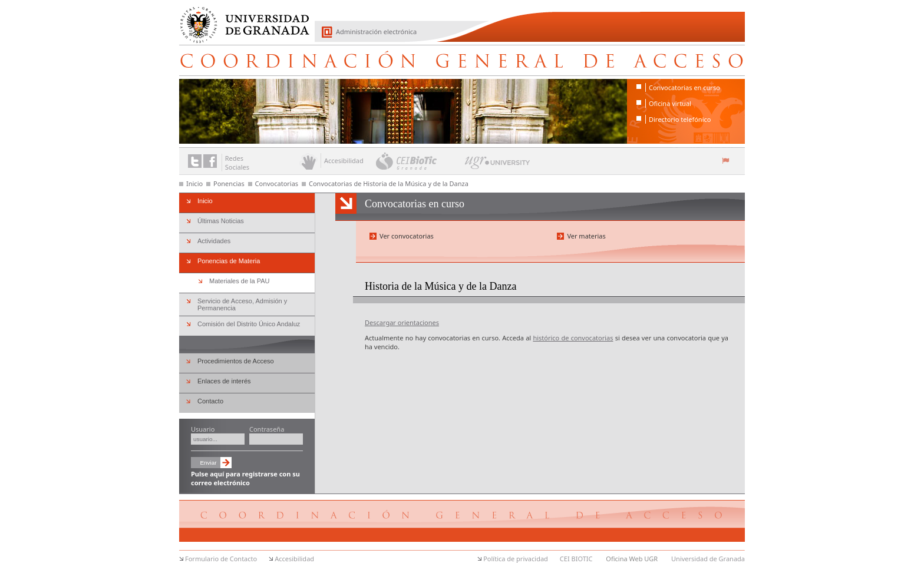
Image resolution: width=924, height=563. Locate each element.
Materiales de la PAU (240, 281)
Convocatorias (277, 183)
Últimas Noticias (221, 221)
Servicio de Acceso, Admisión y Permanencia (242, 304)
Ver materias (586, 236)
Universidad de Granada (240, 18)
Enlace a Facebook (210, 161)
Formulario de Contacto (221, 559)
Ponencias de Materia (229, 261)
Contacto (210, 401)
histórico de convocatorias (573, 338)
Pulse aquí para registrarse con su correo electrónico (245, 478)
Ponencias (229, 183)
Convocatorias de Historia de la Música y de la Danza (389, 183)
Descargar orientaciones (402, 322)
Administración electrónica (376, 32)
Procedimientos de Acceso (236, 361)
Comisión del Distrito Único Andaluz (249, 324)
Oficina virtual (670, 103)
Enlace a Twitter (195, 161)
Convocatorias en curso (684, 87)
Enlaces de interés (224, 381)
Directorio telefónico (680, 119)
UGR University (498, 165)
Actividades (214, 241)
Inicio (194, 183)
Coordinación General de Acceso (462, 60)
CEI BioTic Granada (419, 161)
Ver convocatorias (407, 236)
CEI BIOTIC (576, 559)
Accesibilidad (294, 559)
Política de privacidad (516, 559)
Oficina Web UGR (632, 559)
